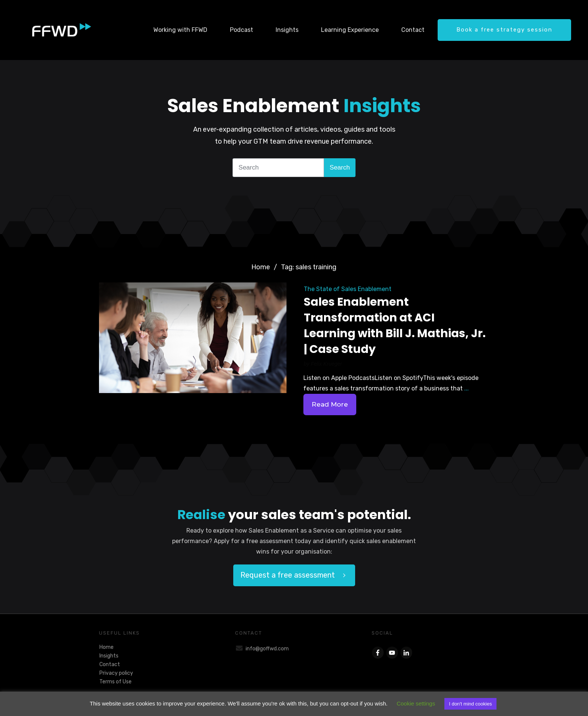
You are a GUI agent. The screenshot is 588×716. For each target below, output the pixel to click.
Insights (109, 656)
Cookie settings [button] (416, 703)
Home (106, 647)
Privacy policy (116, 673)
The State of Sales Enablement (348, 289)
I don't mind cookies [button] (470, 704)
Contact (110, 664)
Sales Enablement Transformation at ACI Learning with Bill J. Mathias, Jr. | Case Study (395, 326)
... (466, 388)
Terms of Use (115, 682)
